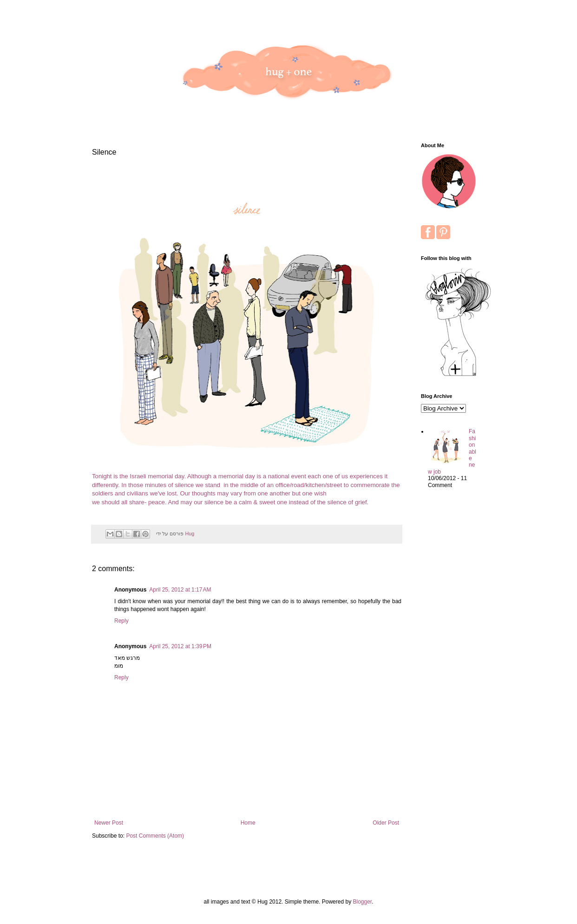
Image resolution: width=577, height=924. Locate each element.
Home (248, 823)
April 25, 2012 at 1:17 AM (180, 590)
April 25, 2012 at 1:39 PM (180, 646)
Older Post (386, 823)
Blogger (362, 902)
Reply (121, 621)
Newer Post (109, 823)
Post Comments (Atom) (155, 836)
